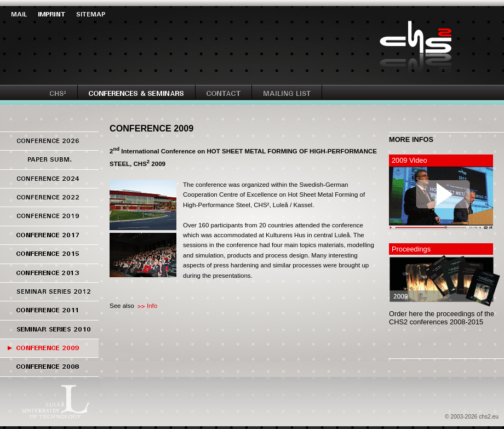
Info (152, 306)
